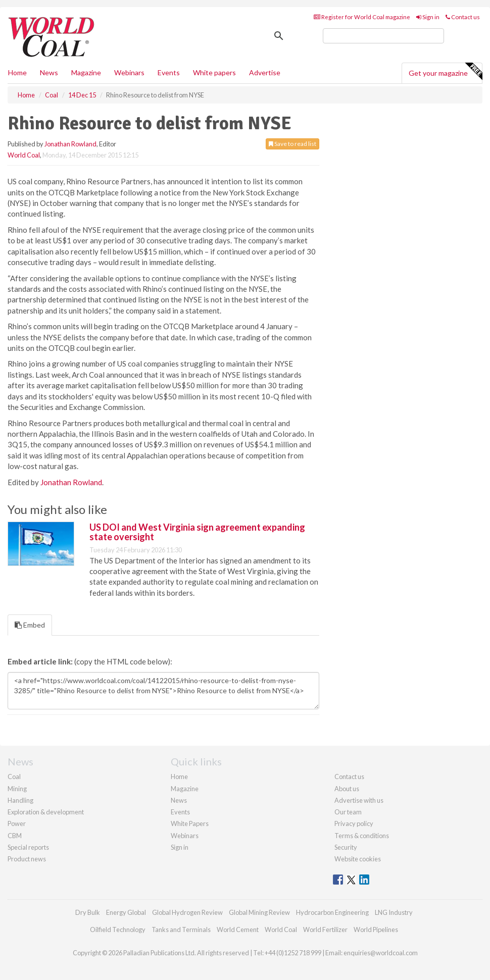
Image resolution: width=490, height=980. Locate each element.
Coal (14, 777)
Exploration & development (46, 812)
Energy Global (126, 912)
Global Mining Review (259, 912)
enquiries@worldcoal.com (381, 953)
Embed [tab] (30, 625)
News (179, 800)
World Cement (238, 930)
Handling (20, 800)
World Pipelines (376, 930)
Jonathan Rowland (70, 144)
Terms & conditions (362, 836)
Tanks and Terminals (181, 930)
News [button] (49, 72)
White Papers (190, 823)
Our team (348, 812)
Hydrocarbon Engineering (332, 912)
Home (17, 72)
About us (347, 789)
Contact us (463, 17)
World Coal (24, 155)
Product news (27, 859)
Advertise (265, 72)
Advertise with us (359, 800)
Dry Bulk (88, 912)
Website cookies (358, 859)
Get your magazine (445, 72)
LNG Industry (394, 912)
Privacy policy (354, 823)
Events (169, 72)
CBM (15, 836)
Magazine (86, 72)
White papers (214, 72)
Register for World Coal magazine (362, 17)
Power (17, 823)
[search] (383, 36)
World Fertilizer (325, 930)
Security (346, 847)
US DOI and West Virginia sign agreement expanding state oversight (197, 532)
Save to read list (292, 144)
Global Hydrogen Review (187, 912)
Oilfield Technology (118, 930)
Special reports (28, 847)
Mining (17, 789)
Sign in (428, 17)
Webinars (129, 72)
